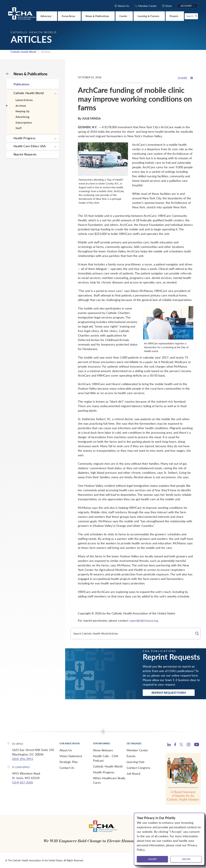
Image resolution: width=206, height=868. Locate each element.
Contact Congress (138, 767)
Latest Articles (24, 100)
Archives (21, 105)
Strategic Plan (69, 762)
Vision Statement (71, 756)
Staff (19, 128)
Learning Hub (135, 762)
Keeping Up (22, 111)
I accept (152, 859)
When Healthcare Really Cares (109, 780)
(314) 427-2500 (22, 782)
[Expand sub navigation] (55, 93)
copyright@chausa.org (143, 620)
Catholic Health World (23, 52)
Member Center (137, 750)
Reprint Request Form (169, 692)
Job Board (133, 773)
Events (131, 756)
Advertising (22, 116)
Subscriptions (24, 122)
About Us (66, 750)
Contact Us (67, 767)
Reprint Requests (25, 154)
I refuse (186, 859)
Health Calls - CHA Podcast (106, 758)
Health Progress (24, 138)
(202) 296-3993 (22, 759)
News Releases (103, 750)
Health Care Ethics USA (30, 146)
